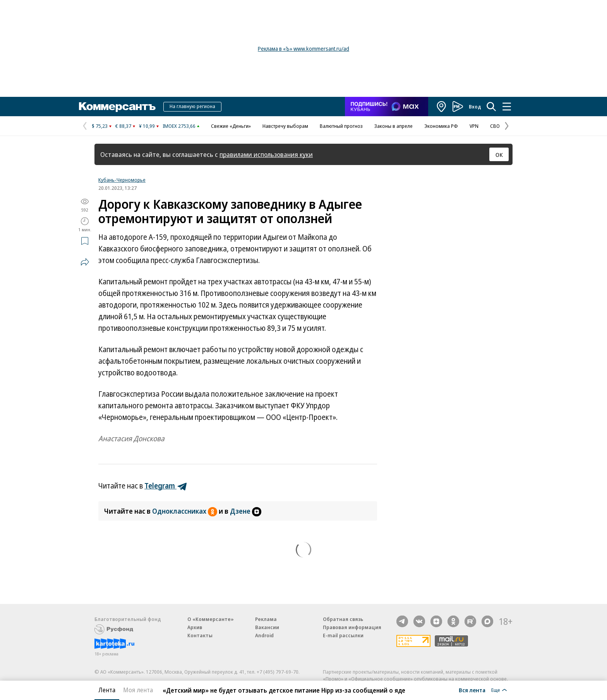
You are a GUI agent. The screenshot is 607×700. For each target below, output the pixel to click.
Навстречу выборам (285, 126)
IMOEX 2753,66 (179, 126)
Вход (475, 107)
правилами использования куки (266, 154)
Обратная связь (343, 619)
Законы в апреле (394, 126)
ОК (499, 155)
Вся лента (472, 690)
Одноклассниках (185, 511)
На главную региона (192, 106)
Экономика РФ (441, 126)
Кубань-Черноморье (122, 180)
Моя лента (138, 690)
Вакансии (267, 627)
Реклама (266, 619)
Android (264, 635)
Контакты (200, 635)
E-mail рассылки (343, 635)
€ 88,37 (123, 126)
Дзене (246, 511)
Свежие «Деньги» (231, 126)
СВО (495, 126)
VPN (474, 126)
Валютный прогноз (341, 126)
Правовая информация (352, 627)
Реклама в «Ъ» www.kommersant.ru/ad (303, 49)
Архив (195, 627)
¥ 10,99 (147, 126)
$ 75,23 (100, 126)
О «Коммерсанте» (211, 619)
